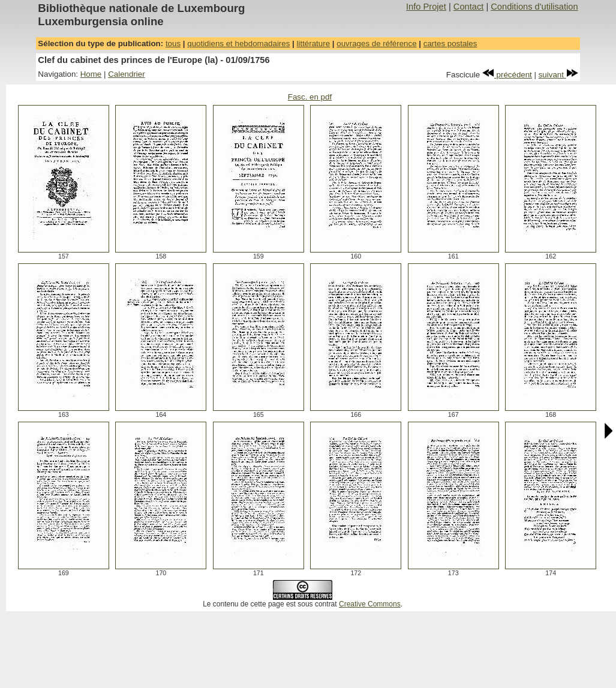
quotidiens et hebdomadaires (238, 43)
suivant (558, 75)
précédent (507, 75)
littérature (314, 43)
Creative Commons (370, 604)
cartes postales (450, 43)
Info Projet (426, 7)
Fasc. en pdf (310, 97)
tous (173, 43)
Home (91, 74)
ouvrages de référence (376, 43)
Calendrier (127, 74)
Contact (469, 7)
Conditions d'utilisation (534, 7)
